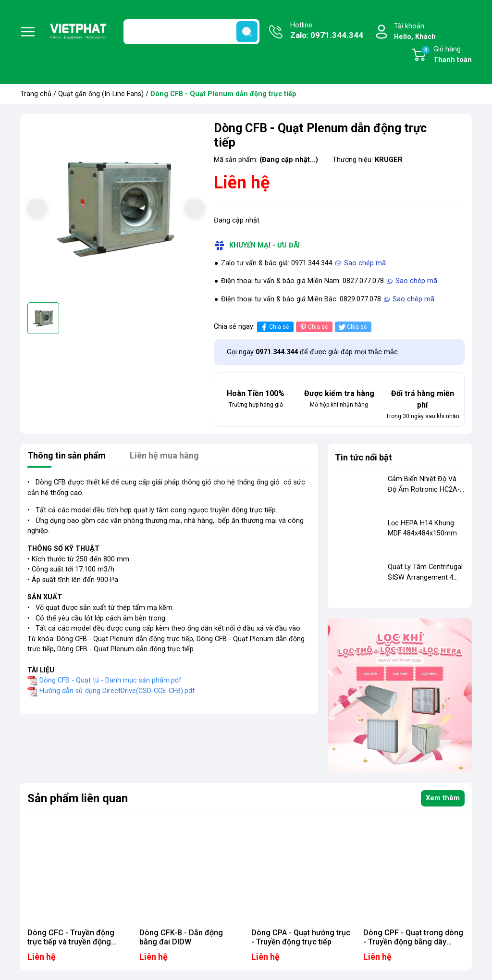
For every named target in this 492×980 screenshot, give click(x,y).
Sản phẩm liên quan (78, 798)
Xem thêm (443, 798)
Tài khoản (415, 32)
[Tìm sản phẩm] (191, 32)
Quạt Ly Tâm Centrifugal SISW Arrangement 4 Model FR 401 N (425, 577)
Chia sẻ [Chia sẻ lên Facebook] (274, 327)
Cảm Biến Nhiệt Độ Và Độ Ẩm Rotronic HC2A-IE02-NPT (424, 489)
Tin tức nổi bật (363, 457)
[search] (247, 32)
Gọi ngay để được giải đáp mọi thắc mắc (312, 352)
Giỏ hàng (446, 55)
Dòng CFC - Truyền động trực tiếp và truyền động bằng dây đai (71, 942)
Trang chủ (36, 94)
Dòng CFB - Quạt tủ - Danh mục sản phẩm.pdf (111, 680)
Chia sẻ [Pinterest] (313, 327)
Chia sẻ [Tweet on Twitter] (352, 327)
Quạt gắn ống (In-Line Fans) (101, 94)
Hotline (327, 31)
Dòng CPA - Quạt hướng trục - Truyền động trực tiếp (301, 937)
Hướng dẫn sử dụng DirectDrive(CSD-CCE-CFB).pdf (117, 691)
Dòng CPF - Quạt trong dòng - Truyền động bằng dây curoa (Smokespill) (413, 942)
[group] (116, 210)
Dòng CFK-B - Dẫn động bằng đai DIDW (181, 937)
